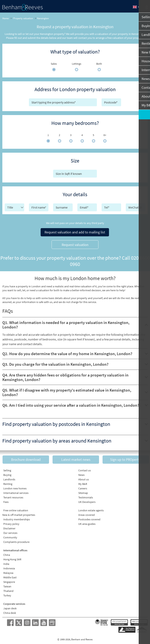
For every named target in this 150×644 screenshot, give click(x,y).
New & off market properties (19, 514)
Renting (8, 483)
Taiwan (7, 585)
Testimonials (86, 496)
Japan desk (10, 607)
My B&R (83, 483)
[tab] (75, 324)
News (81, 474)
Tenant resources (13, 496)
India (6, 563)
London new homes (15, 487)
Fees (6, 501)
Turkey (7, 594)
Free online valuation (16, 509)
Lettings (77, 64)
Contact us (85, 469)
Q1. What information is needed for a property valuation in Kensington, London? (66, 324)
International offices (15, 549)
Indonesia (9, 567)
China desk (10, 612)
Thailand (8, 590)
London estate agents (91, 509)
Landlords (9, 478)
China (7, 554)
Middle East (10, 576)
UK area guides (87, 523)
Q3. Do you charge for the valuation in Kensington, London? (55, 363)
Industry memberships (17, 518)
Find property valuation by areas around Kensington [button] (57, 440)
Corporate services (14, 603)
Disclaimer (9, 527)
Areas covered (87, 514)
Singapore (9, 581)
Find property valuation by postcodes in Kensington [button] (56, 423)
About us (84, 478)
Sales (54, 64)
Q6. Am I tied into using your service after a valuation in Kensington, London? (71, 404)
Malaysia (8, 572)
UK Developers (87, 501)
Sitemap (83, 492)
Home (5, 18)
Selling (7, 469)
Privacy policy (11, 523)
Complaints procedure (16, 541)
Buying (7, 474)
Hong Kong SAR (12, 558)
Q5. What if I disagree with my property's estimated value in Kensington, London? (67, 392)
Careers (83, 487)
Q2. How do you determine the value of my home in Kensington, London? (67, 353)
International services (16, 492)
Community (10, 536)
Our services (10, 532)
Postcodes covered (89, 518)
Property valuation (23, 18)
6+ (105, 135)
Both (99, 64)
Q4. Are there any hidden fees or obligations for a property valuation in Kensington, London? (65, 376)
